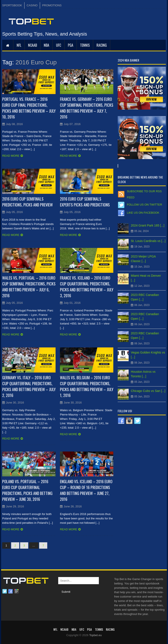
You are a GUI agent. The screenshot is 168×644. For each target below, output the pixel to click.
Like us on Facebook (143, 213)
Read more (11, 156)
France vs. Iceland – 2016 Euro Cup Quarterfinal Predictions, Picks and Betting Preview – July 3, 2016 (87, 287)
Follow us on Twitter (144, 205)
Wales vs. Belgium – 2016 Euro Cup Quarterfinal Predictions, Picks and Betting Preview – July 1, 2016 (87, 386)
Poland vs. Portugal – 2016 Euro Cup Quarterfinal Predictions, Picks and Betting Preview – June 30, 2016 (27, 490)
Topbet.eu (95, 635)
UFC (59, 45)
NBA (46, 45)
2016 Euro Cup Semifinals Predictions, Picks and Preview (27, 202)
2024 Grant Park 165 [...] (148, 225)
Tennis (85, 45)
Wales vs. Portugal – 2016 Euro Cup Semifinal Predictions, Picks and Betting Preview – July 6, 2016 (29, 287)
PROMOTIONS (52, 5)
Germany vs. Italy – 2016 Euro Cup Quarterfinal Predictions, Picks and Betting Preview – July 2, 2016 (29, 386)
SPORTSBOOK (12, 5)
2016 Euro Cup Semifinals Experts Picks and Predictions (85, 202)
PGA (71, 45)
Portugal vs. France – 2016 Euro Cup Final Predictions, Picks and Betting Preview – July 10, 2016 (29, 108)
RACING (102, 45)
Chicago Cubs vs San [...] (148, 391)
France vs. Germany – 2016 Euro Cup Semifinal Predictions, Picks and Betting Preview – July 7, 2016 (87, 108)
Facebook (10, 591)
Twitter (5, 591)
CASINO (32, 5)
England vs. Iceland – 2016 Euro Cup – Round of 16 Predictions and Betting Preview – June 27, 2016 (86, 490)
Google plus (16, 591)
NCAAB (32, 45)
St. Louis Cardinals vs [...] (148, 241)
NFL (19, 45)
